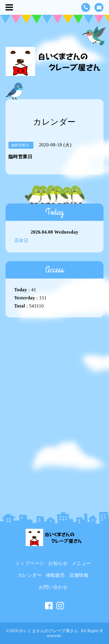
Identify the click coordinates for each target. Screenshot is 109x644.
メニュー (81, 563)
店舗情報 (79, 575)
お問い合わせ (53, 587)
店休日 (22, 240)
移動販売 (56, 575)
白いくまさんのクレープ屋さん (49, 631)
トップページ (30, 563)
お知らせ (58, 563)
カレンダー (30, 575)
